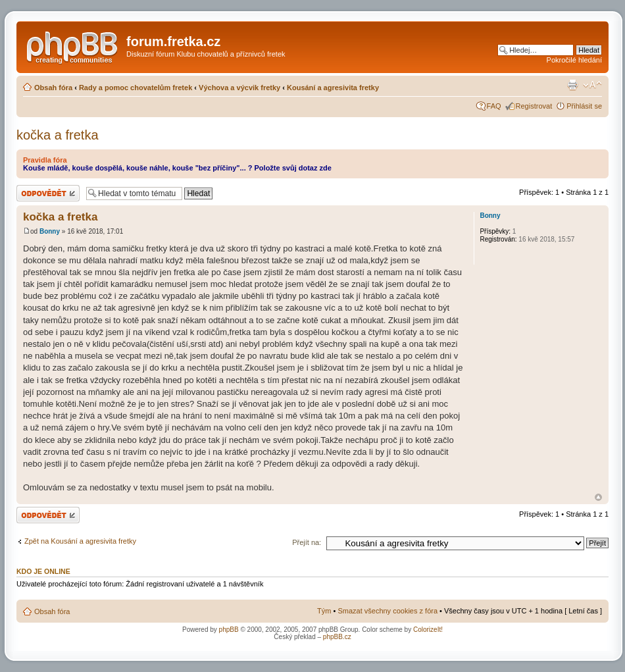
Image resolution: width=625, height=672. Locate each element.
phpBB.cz (337, 637)
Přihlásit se (584, 106)
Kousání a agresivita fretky (333, 88)
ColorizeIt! (428, 630)
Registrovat (534, 106)
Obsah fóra (53, 88)
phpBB (229, 630)
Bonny (50, 231)
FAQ (494, 106)
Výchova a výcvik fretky (239, 88)
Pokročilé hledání (574, 60)
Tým (324, 611)
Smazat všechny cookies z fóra (387, 611)
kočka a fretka (58, 135)
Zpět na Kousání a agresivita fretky (80, 541)
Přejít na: (307, 542)
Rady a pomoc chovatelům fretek (136, 88)
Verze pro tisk (572, 85)
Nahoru (598, 497)
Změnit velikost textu (592, 85)
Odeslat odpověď (48, 193)
